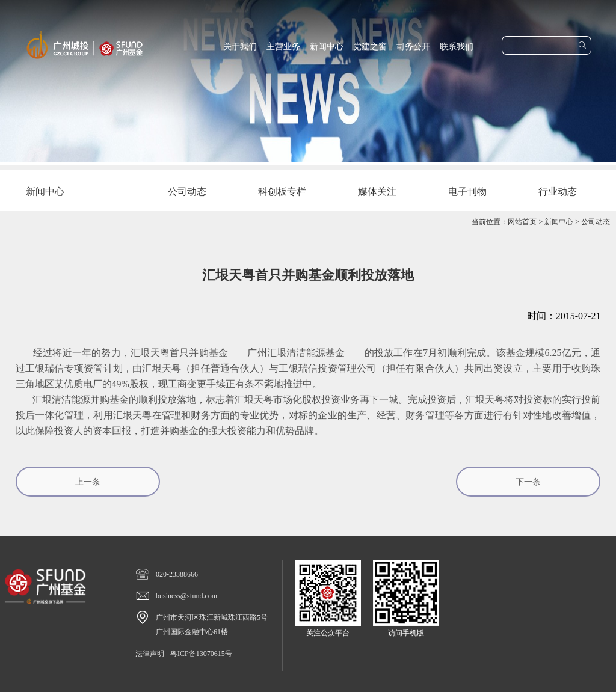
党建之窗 (370, 47)
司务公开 (413, 47)
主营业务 (283, 47)
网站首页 (522, 222)
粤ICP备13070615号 (201, 654)
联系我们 (457, 47)
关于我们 (240, 47)
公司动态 (596, 222)
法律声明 (150, 654)
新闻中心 (327, 47)
